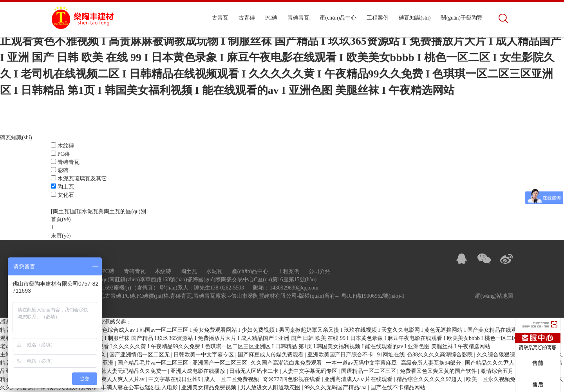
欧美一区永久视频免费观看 (500, 380)
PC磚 (271, 18)
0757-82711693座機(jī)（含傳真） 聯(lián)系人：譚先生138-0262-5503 (162, 288)
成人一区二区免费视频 (232, 380)
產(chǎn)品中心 (338, 18)
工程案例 (378, 18)
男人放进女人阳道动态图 (271, 388)
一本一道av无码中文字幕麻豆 (362, 363)
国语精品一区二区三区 (369, 371)
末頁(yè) (61, 236)
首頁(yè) (61, 220)
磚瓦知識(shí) (415, 18)
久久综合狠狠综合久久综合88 (513, 355)
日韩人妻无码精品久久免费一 (132, 371)
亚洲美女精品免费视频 (210, 388)
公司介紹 (320, 272)
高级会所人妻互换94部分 (432, 363)
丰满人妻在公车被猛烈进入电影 (140, 388)
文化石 (66, 195)
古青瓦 (220, 18)
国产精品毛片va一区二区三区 (154, 363)
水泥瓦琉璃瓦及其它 (82, 179)
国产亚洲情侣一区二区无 (140, 355)
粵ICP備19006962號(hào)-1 (373, 296)
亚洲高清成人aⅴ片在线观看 (359, 380)
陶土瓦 (66, 187)
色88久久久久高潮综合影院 (441, 355)
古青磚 (247, 18)
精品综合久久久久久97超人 (430, 380)
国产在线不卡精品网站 (399, 388)
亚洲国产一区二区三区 (221, 363)
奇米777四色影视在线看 (292, 380)
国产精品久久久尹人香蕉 (496, 363)
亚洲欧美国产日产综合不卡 (341, 355)
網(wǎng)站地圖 (494, 296)
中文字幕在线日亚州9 (175, 380)
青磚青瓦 (298, 18)
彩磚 (63, 171)
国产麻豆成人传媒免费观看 (271, 355)
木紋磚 (66, 146)
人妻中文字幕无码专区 (311, 371)
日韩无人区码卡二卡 (255, 371)
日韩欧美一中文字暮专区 (204, 355)
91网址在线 (391, 355)
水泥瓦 (214, 272)
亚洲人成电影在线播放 (199, 371)
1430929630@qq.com (294, 288)
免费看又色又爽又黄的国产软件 (439, 371)
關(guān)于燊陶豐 (462, 18)
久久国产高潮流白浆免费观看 (287, 363)
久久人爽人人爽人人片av (115, 380)
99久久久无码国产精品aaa (336, 388)
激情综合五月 (498, 371)
